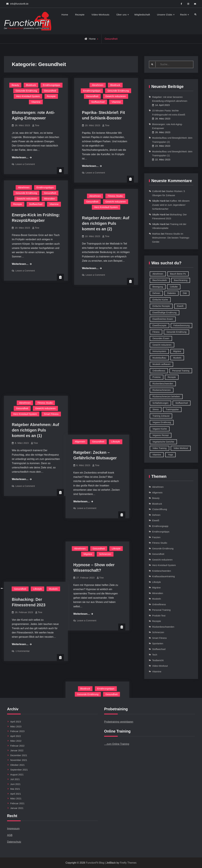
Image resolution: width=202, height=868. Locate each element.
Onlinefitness (159, 604)
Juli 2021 (15, 779)
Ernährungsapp (160, 526)
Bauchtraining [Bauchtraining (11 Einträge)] (181, 280)
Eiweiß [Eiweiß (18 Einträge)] (180, 306)
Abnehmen (98, 85)
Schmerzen (114, 394)
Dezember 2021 (19, 755)
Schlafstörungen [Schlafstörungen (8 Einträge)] (160, 403)
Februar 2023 (17, 731)
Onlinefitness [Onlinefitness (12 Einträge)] (159, 371)
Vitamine (36, 102)
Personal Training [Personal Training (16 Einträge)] (181, 371)
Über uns (121, 15)
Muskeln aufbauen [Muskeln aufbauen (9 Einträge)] (161, 364)
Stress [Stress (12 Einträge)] (156, 409)
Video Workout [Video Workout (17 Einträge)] (181, 448)
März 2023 (16, 726)
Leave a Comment (25, 164)
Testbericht (158, 660)
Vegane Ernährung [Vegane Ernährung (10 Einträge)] (162, 422)
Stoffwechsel (98, 102)
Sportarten (158, 643)
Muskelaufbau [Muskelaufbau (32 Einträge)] (159, 358)
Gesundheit (50, 91)
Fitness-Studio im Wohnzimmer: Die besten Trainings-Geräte (171, 238)
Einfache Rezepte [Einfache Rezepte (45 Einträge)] (161, 306)
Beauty (15, 85)
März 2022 (16, 741)
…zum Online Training (117, 744)
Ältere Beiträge (13, 588)
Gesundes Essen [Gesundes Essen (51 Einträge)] (161, 338)
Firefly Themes (128, 863)
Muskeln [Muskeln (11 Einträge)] (177, 358)
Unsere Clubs (165, 15)
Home (65, 15)
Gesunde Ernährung (26, 91)
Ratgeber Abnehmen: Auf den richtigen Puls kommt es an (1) (36, 321)
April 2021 (16, 794)
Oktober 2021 (17, 765)
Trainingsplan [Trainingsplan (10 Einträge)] (172, 409)
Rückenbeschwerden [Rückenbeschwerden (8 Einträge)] (163, 384)
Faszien (156, 537)
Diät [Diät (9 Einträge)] (185, 293)
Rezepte (80, 15)
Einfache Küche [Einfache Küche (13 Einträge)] (160, 300)
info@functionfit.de (19, 4)
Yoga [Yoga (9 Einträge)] (170, 455)
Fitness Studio (115, 196)
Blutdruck (31, 85)
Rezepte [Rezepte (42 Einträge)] (172, 377)
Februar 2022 (17, 746)
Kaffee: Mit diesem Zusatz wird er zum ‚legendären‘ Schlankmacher (171, 205)
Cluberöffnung (160, 509)
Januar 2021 (17, 808)
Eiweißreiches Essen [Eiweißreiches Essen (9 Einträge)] (163, 319)
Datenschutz (14, 842)
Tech (155, 655)
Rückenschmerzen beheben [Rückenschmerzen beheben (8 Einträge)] (166, 397)
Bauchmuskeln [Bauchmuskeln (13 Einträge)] (160, 280)
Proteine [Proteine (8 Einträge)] (157, 377)
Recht (183, 15)
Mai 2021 (15, 789)
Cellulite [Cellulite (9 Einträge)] (174, 287)
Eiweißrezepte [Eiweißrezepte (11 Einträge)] (159, 325)
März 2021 (16, 798)
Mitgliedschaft (142, 15)
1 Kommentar (23, 463)
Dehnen (156, 515)
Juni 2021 (15, 784)
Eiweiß (156, 520)
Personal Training (161, 610)
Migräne (96, 394)
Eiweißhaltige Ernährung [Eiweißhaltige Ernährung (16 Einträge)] (165, 313)
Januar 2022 (17, 750)
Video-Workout (160, 666)
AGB (10, 835)
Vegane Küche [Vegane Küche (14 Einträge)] (160, 429)
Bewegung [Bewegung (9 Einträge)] (158, 287)
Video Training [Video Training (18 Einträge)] (159, 448)
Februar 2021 (17, 803)
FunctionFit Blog (95, 863)
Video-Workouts (100, 15)
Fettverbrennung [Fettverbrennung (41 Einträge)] (182, 325)
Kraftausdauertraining (163, 576)
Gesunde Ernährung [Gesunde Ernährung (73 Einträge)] (176, 332)
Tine (37, 125)
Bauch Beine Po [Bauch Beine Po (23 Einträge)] (178, 274)
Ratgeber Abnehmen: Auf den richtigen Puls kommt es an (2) (106, 223)
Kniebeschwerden (162, 571)
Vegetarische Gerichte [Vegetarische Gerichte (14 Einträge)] (163, 442)
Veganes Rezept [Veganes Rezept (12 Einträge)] (161, 435)
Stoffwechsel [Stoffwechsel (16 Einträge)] (182, 403)
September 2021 (19, 770)
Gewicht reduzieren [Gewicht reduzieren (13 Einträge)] (162, 345)
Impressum (13, 829)
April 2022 (16, 736)
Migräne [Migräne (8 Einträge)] (177, 351)
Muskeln (53, 401)
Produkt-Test (159, 616)
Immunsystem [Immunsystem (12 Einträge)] (159, 351)
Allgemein (89, 298)
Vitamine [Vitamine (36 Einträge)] (157, 455)
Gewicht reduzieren (116, 96)
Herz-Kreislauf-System (28, 96)
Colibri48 (157, 191)
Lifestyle (124, 298)
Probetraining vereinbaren (119, 722)
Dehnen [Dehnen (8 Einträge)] (156, 293)
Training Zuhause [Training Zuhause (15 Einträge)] (161, 416)
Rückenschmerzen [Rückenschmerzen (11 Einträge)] (162, 390)
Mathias (156, 234)
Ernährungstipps (52, 85)
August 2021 (17, 775)
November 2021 (19, 760)
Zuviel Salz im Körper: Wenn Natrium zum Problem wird (103, 505)
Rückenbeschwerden (163, 627)
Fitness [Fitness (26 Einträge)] (156, 332)
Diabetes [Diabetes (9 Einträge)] (171, 293)
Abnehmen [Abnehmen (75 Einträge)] (158, 274)
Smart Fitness (51, 305)
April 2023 (16, 722)
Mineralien (49, 199)
